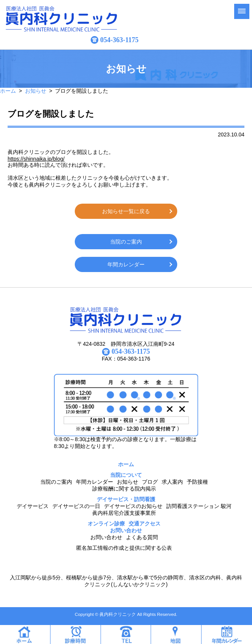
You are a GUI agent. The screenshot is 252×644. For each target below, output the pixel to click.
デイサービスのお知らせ (133, 506)
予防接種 (197, 482)
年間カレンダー (126, 264)
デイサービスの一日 (76, 506)
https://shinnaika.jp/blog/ (36, 159)
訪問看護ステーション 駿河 (199, 506)
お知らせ (36, 91)
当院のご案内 (126, 242)
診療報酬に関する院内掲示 (124, 489)
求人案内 (172, 482)
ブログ (150, 482)
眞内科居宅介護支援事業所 (124, 513)
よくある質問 (142, 537)
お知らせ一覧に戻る (126, 211)
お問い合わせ (106, 537)
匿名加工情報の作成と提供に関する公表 (124, 548)
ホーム (8, 91)
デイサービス (33, 506)
